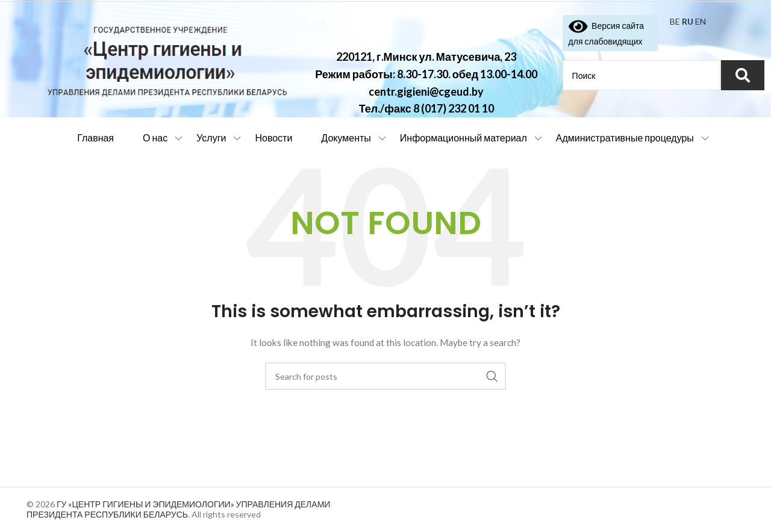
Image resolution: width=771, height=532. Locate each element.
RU (688, 21)
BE (675, 21)
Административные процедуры (625, 138)
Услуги (211, 138)
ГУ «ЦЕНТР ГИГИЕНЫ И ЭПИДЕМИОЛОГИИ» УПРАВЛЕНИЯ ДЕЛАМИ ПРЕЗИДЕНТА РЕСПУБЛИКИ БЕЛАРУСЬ (178, 509)
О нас (155, 138)
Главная (95, 138)
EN (701, 21)
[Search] (385, 376)
